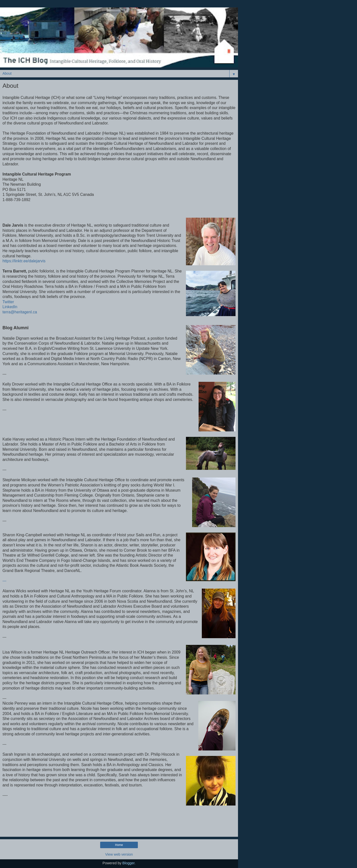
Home (119, 845)
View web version (119, 854)
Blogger (129, 863)
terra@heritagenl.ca (20, 312)
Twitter (8, 302)
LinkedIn (10, 307)
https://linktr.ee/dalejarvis (24, 261)
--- (4, 581)
